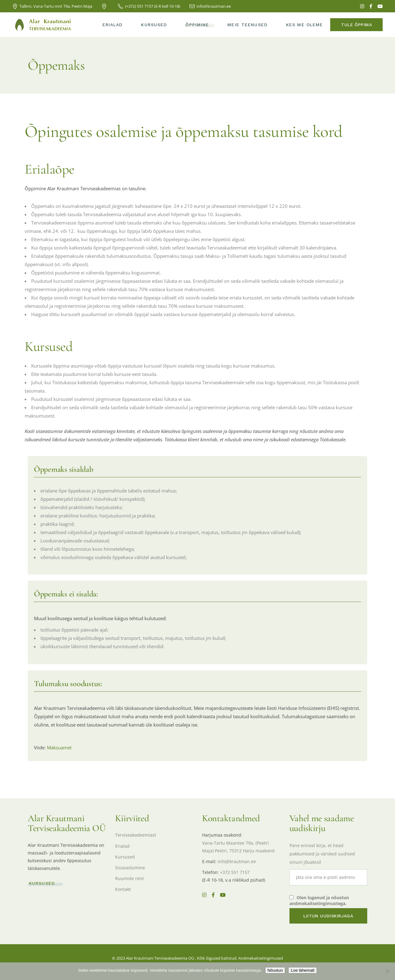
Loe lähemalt (302, 970)
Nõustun (275, 970)
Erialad (122, 846)
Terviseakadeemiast (136, 835)
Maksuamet (59, 747)
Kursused (125, 857)
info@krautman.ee (237, 861)
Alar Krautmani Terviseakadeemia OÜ (160, 958)
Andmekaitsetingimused (261, 958)
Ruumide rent (129, 878)
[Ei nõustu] (387, 971)
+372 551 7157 (235, 872)
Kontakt (123, 889)
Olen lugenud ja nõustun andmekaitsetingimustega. (319, 900)
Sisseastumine (130, 868)
